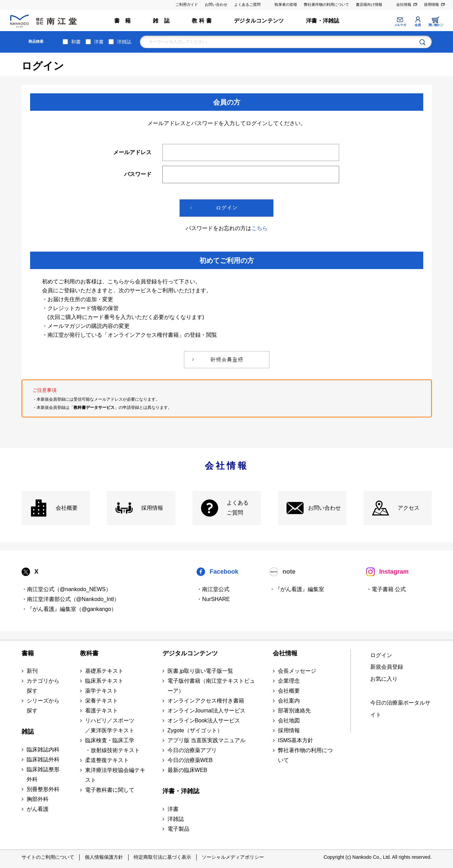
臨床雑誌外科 (43, 759)
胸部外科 (38, 799)
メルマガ (400, 25)
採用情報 (431, 4)
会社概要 (67, 508)
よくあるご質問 (247, 4)
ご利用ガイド (187, 4)
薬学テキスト (102, 691)
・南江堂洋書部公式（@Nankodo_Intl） (71, 599)
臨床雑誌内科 (43, 750)
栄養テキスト (102, 701)
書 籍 (123, 21)
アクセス (409, 508)
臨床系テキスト (104, 681)
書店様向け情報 (369, 4)
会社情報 (404, 4)
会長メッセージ (297, 671)
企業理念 (289, 681)
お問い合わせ (216, 4)
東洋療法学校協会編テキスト (115, 775)
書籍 (28, 653)
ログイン (381, 655)
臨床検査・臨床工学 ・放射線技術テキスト (112, 745)
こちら (259, 228)
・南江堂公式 (213, 589)
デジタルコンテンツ (259, 21)
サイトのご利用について (48, 857)
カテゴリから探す (43, 686)
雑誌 (28, 732)
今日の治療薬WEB (190, 760)
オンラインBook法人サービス (204, 720)
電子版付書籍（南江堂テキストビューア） (211, 686)
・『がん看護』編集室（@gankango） (69, 609)
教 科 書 (202, 21)
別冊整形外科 (43, 789)
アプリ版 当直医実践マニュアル (206, 740)
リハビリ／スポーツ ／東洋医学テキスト (110, 725)
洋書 (99, 42)
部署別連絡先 (294, 711)
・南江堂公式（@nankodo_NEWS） (66, 589)
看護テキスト (102, 711)
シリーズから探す (43, 706)
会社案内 (289, 701)
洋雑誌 (124, 42)
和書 (76, 42)
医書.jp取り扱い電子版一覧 (201, 671)
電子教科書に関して (110, 790)
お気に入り (384, 679)
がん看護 (38, 809)
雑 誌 (161, 21)
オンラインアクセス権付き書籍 (206, 701)
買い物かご (436, 25)
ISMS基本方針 (296, 740)
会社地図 (289, 720)
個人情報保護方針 (104, 857)
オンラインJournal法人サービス (206, 711)
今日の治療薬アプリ (192, 750)
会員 (418, 25)
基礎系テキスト (104, 671)
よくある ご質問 (238, 508)
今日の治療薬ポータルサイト (400, 709)
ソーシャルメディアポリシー (233, 857)
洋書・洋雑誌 (323, 21)
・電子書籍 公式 (386, 589)
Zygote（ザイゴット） (195, 730)
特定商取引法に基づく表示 (162, 857)
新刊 (32, 671)
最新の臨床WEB (187, 770)
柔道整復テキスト (107, 760)
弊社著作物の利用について (327, 4)
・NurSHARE (213, 599)
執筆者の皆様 (286, 4)
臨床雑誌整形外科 (43, 774)
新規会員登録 (387, 667)
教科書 (89, 653)
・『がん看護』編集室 (297, 589)
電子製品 (178, 829)
